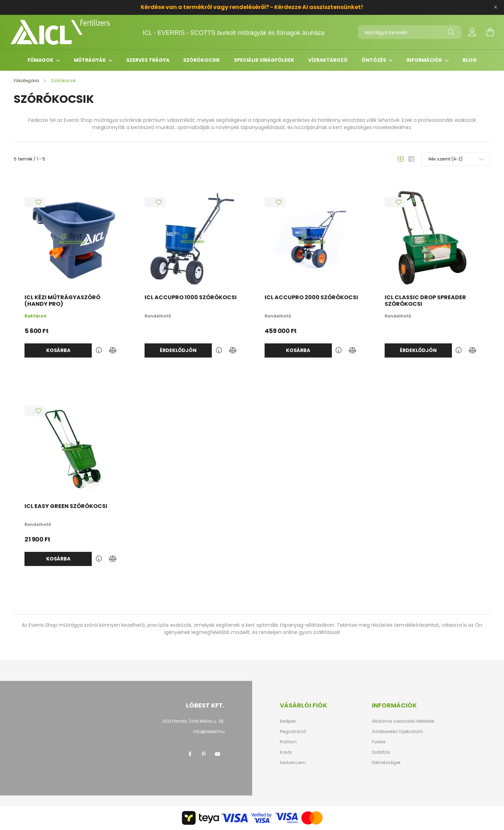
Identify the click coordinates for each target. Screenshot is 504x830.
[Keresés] (451, 32)
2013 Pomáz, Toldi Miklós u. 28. (193, 721)
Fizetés (379, 742)
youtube (218, 754)
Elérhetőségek (386, 763)
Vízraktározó (328, 60)
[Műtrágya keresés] (409, 32)
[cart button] (490, 32)
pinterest (204, 754)
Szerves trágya (148, 60)
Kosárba (58, 350)
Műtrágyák (90, 60)
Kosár (286, 752)
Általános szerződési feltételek (403, 721)
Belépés (288, 721)
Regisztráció (293, 732)
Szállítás (381, 752)
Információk (425, 60)
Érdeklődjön (178, 350)
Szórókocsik (202, 60)
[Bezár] (495, 7)
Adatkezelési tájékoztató (397, 732)
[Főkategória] (27, 81)
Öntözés (374, 60)
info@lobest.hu (209, 731)
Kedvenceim (293, 763)
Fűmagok (41, 60)
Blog (470, 60)
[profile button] (472, 32)
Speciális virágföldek (264, 60)
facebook (190, 754)
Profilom (288, 742)
